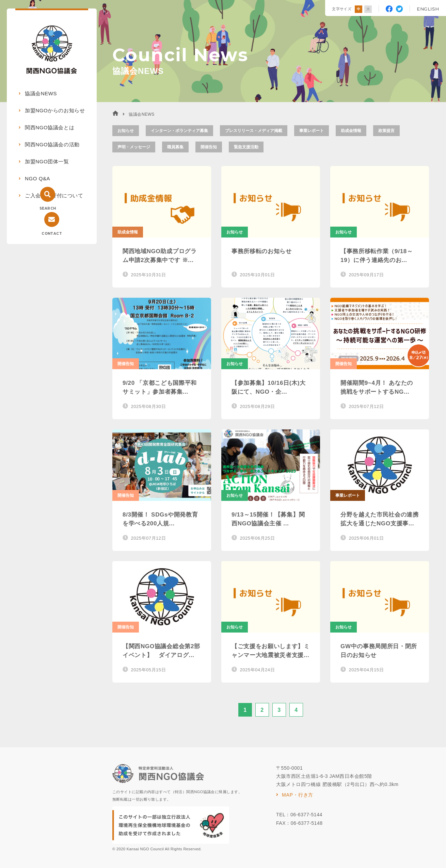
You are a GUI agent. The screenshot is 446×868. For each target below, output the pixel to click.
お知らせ (126, 131)
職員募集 (175, 147)
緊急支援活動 (246, 147)
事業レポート (312, 131)
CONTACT (52, 234)
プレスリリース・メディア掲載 (254, 131)
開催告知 (209, 147)
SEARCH (48, 208)
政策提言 (386, 131)
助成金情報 (351, 131)
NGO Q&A (37, 178)
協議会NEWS (41, 93)
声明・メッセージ (134, 147)
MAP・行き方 (298, 795)
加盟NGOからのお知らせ (55, 110)
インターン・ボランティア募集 (179, 131)
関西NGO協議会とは (50, 127)
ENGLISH (428, 9)
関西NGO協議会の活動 (52, 144)
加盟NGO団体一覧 (47, 161)
